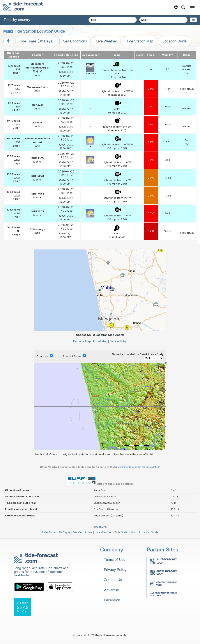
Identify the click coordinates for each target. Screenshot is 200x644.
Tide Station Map (140, 41)
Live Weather (107, 41)
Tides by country (17, 20)
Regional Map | (83, 341)
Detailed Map (118, 341)
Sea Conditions (75, 41)
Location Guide (175, 41)
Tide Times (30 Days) (36, 41)
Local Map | (101, 341)
